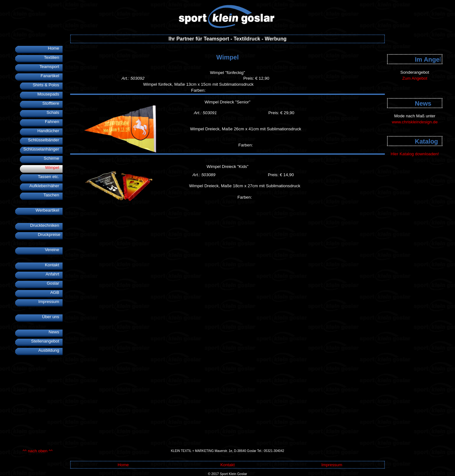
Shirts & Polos (48, 85)
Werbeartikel (49, 210)
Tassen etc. (50, 177)
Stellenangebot (47, 341)
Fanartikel (52, 76)
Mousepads (50, 94)
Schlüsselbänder (45, 140)
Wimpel (54, 167)
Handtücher (50, 131)
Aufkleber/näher (46, 186)
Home (55, 48)
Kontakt (54, 265)
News (56, 332)
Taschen (53, 195)
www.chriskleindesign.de (415, 122)
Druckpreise (50, 235)
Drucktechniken (46, 225)
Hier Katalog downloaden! (415, 154)
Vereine (54, 250)
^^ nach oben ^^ (38, 451)
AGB (56, 292)
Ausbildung (50, 350)
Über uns (52, 317)
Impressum (50, 302)
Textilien (53, 57)
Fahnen (54, 122)
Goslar (55, 283)
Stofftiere (52, 103)
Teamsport (51, 67)
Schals (55, 112)
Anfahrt (54, 274)
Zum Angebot (415, 78)
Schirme (53, 158)
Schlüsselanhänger (43, 149)
